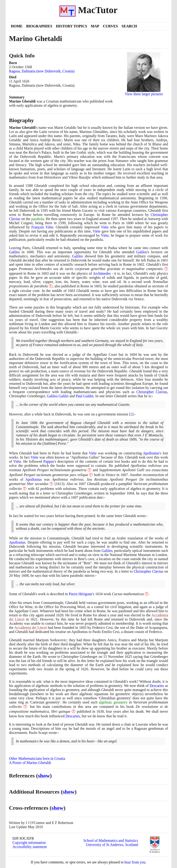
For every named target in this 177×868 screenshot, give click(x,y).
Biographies (39, 26)
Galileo (14, 252)
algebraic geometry (113, 702)
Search (129, 26)
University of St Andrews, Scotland (112, 845)
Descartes (157, 686)
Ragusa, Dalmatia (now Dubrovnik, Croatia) (42, 71)
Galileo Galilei (58, 396)
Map (95, 26)
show (44, 776)
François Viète (42, 227)
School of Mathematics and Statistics (111, 840)
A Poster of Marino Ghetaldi (30, 763)
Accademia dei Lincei (31, 628)
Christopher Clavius (152, 392)
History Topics (72, 26)
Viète (105, 227)
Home (17, 26)
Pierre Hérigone (80, 594)
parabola (38, 219)
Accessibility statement (30, 847)
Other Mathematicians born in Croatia (37, 758)
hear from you (135, 862)
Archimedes (102, 273)
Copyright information (29, 843)
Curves (110, 26)
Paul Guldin (85, 396)
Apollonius (151, 453)
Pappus (49, 461)
